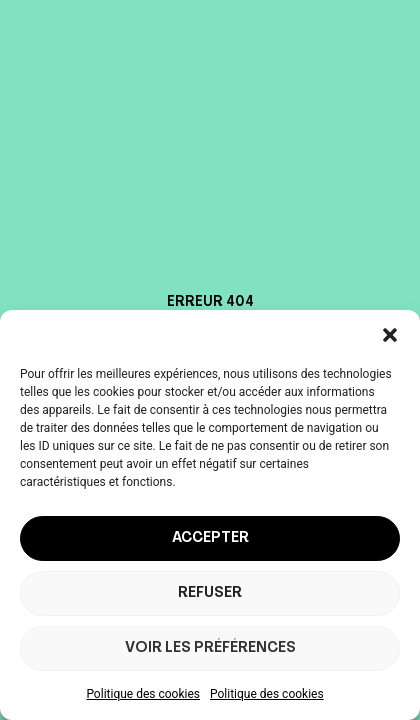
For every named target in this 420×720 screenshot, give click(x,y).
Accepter (210, 538)
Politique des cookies (143, 694)
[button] (390, 335)
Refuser (210, 593)
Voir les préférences (210, 648)
